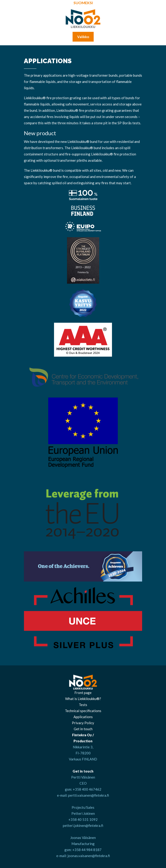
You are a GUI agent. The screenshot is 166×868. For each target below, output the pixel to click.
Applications (83, 717)
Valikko (83, 37)
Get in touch (83, 729)
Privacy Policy (83, 723)
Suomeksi (83, 3)
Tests (83, 705)
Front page (83, 693)
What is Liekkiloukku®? (83, 699)
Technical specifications (83, 711)
